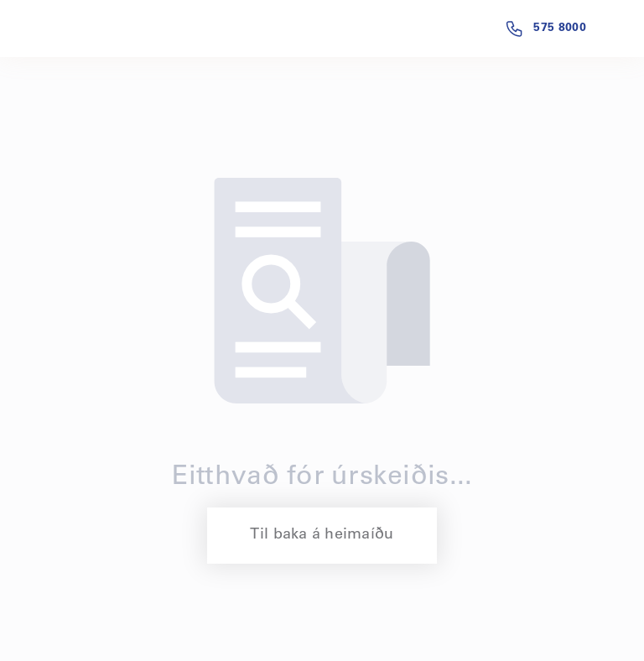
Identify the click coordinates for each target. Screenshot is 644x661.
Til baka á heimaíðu (322, 535)
